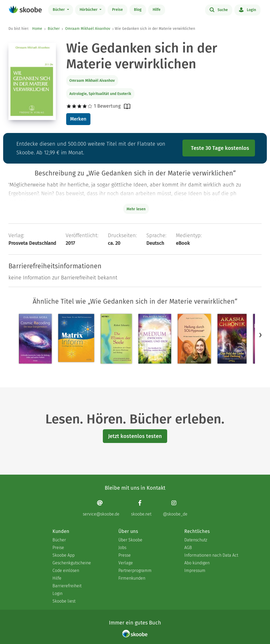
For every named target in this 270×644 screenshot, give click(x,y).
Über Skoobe (130, 540)
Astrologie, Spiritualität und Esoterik (100, 94)
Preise (117, 10)
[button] (261, 335)
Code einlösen (66, 571)
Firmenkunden (132, 578)
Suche (219, 9)
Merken (78, 119)
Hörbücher (89, 10)
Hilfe (157, 10)
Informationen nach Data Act (211, 555)
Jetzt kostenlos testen (135, 436)
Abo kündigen (197, 563)
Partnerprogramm (135, 571)
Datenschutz (196, 540)
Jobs (122, 548)
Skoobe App (64, 555)
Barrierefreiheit (67, 586)
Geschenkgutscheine (72, 563)
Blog (138, 10)
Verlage (126, 563)
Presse (125, 555)
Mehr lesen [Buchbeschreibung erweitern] (136, 209)
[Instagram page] (175, 508)
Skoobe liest (64, 601)
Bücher (59, 10)
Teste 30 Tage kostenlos (220, 148)
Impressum (195, 571)
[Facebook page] (141, 508)
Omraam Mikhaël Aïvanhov (88, 29)
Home (37, 29)
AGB (188, 548)
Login (247, 9)
